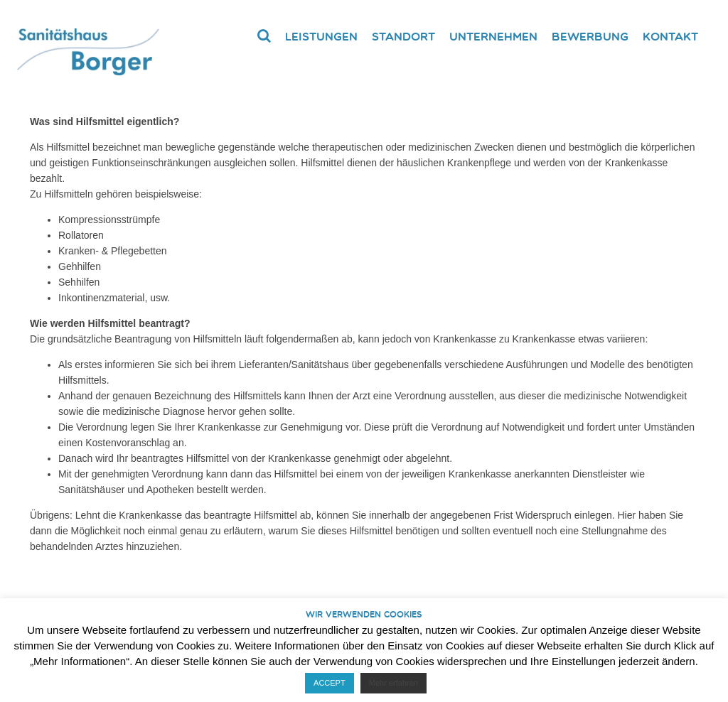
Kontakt (670, 36)
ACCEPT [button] (330, 683)
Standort (403, 36)
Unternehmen (493, 36)
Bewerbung (590, 36)
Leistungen (321, 36)
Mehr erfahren (394, 683)
